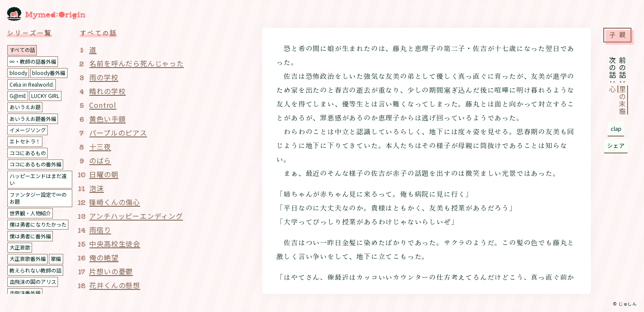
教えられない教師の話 (35, 270)
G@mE (18, 96)
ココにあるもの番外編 (35, 164)
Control (103, 105)
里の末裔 (622, 100)
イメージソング (28, 130)
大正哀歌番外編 (28, 258)
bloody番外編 (49, 73)
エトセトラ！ (25, 141)
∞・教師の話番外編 (33, 61)
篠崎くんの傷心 (115, 202)
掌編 (56, 258)
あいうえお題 (25, 107)
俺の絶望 (104, 257)
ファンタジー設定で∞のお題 (38, 198)
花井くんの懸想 (115, 285)
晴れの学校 (107, 91)
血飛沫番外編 (25, 293)
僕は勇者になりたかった (38, 224)
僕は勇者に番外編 (30, 236)
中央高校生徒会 (115, 244)
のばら (100, 160)
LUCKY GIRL (45, 96)
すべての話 (22, 50)
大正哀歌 (20, 247)
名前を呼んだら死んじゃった (136, 63)
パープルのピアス (118, 133)
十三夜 (100, 146)
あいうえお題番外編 (33, 119)
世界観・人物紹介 (30, 213)
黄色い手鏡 (107, 119)
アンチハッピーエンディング (136, 216)
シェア (616, 145)
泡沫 (97, 188)
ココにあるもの (28, 153)
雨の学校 (104, 77)
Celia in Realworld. (32, 84)
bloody (18, 73)
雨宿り (100, 230)
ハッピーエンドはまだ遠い (38, 179)
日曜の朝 (104, 174)
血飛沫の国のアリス (33, 281)
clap (616, 128)
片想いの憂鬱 (111, 271)
